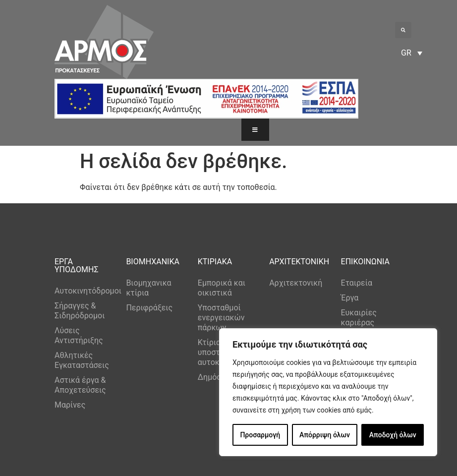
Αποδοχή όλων (393, 435)
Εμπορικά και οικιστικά (222, 288)
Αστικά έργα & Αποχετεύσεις (80, 385)
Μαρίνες (70, 405)
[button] (403, 30)
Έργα (350, 298)
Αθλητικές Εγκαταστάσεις (82, 360)
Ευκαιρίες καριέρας (359, 318)
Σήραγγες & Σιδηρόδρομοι (80, 311)
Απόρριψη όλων (325, 435)
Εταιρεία (357, 283)
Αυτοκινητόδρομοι (85, 291)
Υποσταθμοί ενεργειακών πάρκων (221, 318)
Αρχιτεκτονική (296, 283)
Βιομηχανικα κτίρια (148, 288)
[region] (328, 392)
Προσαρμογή (260, 435)
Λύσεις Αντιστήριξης (79, 335)
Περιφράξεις (149, 308)
